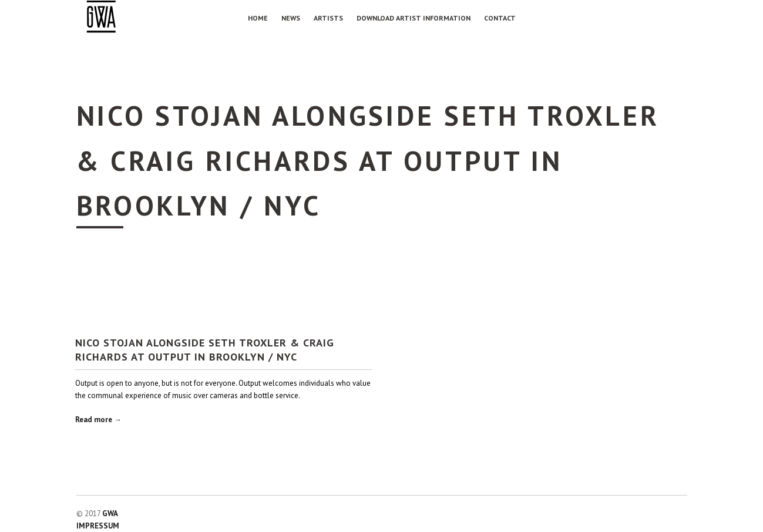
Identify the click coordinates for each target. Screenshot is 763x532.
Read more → (98, 420)
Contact (500, 18)
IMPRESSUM (98, 526)
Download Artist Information (414, 18)
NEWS (291, 18)
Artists (328, 18)
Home (258, 18)
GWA (110, 514)
